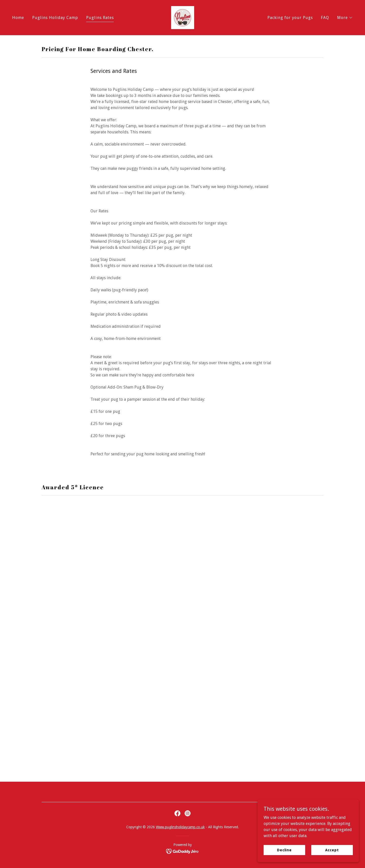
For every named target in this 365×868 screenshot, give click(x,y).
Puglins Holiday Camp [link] (55, 18)
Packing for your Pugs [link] (290, 18)
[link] (182, 17)
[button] (345, 18)
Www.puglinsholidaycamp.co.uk (180, 827)
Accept (332, 850)
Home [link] (18, 18)
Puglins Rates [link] (100, 18)
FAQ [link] (325, 18)
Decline (284, 850)
